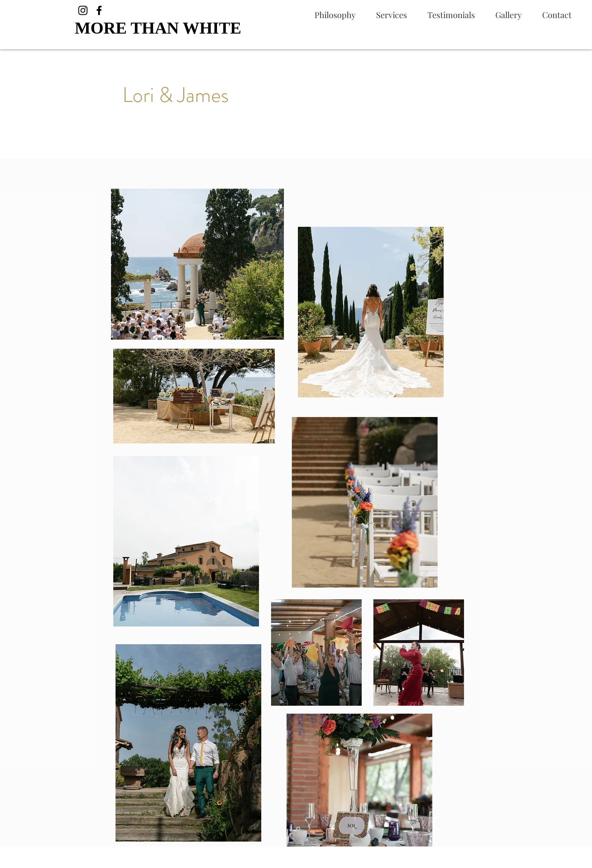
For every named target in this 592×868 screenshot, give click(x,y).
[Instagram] (83, 10)
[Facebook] (99, 10)
